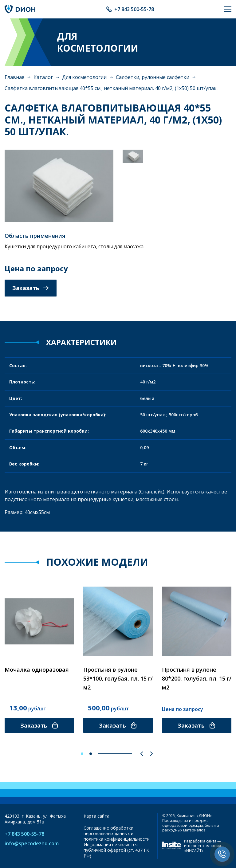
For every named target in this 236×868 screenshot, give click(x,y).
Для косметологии (84, 77)
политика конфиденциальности (117, 839)
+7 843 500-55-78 (134, 9)
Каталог (43, 77)
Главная (14, 77)
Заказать (31, 288)
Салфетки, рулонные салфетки (153, 77)
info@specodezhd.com (32, 844)
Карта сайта (96, 816)
